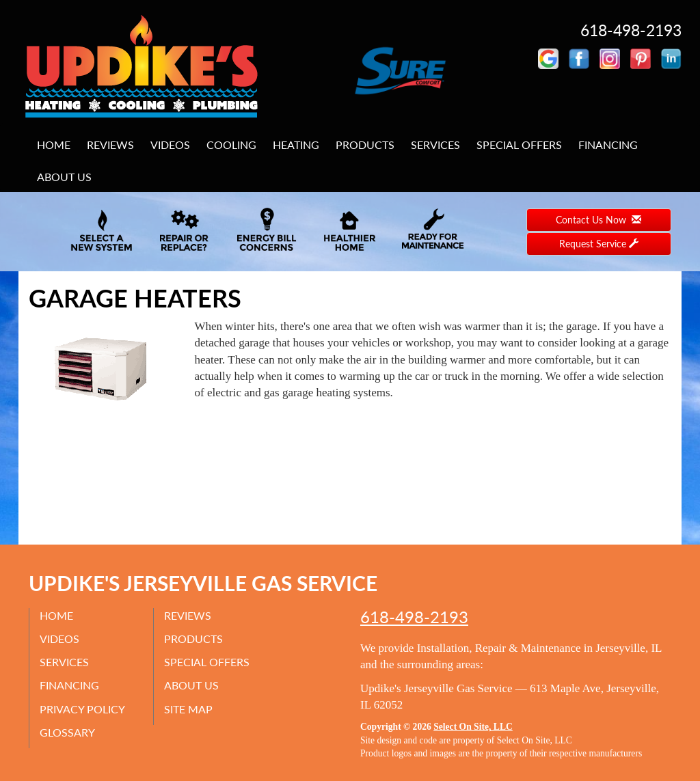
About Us (64, 177)
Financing (608, 145)
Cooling (231, 145)
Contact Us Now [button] (598, 220)
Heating (296, 145)
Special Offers (519, 145)
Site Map (188, 709)
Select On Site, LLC (473, 727)
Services (435, 145)
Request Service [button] (599, 244)
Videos (170, 145)
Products (365, 145)
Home (54, 145)
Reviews (110, 145)
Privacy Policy (82, 709)
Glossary (67, 732)
